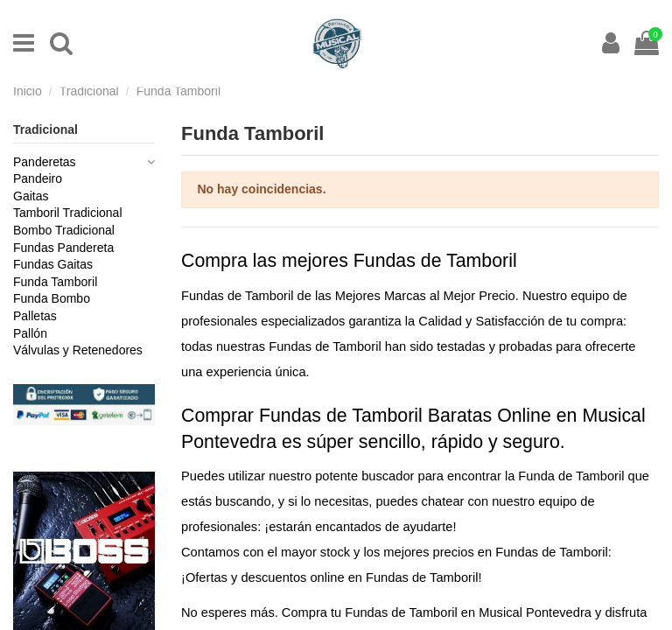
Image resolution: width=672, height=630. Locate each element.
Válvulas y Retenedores (78, 350)
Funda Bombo (52, 298)
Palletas (35, 316)
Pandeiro (38, 178)
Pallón (30, 333)
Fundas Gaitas (53, 264)
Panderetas (45, 162)
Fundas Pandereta (63, 248)
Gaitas (31, 196)
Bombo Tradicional (64, 230)
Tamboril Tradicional (68, 213)
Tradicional (45, 129)
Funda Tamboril (55, 282)
